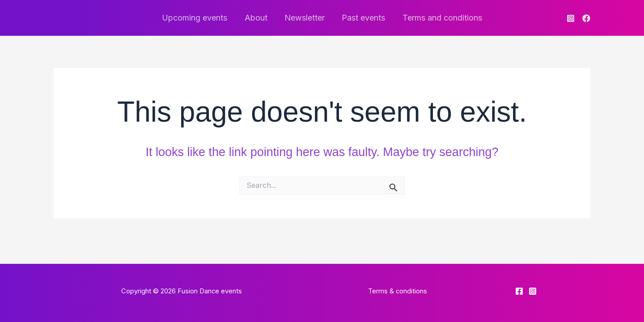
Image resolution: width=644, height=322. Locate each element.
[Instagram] (571, 18)
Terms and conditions (440, 18)
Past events (362, 18)
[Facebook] (586, 18)
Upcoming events (197, 18)
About (257, 18)
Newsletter (305, 18)
